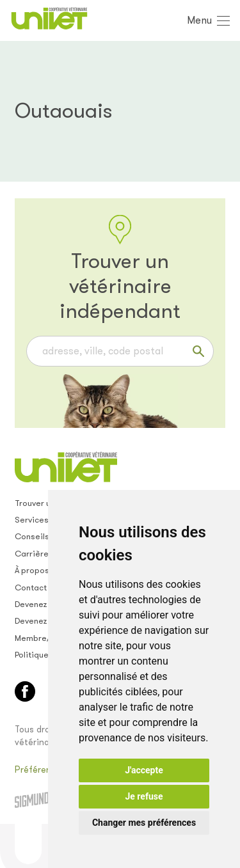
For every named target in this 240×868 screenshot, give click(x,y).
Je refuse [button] (144, 796)
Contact (31, 588)
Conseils (32, 536)
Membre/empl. (44, 638)
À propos (32, 570)
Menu (199, 20)
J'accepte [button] (144, 770)
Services (32, 520)
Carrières (34, 554)
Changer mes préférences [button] (144, 823)
